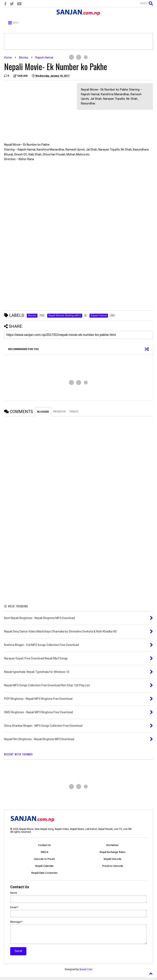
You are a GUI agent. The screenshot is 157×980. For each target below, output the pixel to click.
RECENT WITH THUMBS (18, 754)
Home (8, 58)
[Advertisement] (38, 112)
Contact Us (44, 845)
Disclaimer (113, 845)
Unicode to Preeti (44, 859)
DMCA (44, 852)
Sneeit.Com (86, 972)
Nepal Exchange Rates (113, 852)
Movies (24, 58)
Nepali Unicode (113, 859)
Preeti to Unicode (113, 866)
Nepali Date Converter (44, 873)
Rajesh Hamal (44, 58)
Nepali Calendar (44, 866)
